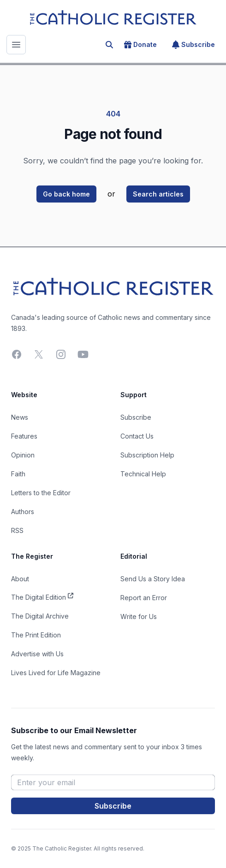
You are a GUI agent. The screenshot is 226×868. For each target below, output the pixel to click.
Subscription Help (147, 455)
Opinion (23, 455)
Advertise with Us (37, 654)
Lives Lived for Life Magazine (56, 673)
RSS (17, 530)
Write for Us (139, 616)
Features (24, 436)
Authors (23, 512)
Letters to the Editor (41, 493)
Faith (18, 474)
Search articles (158, 194)
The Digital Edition (42, 596)
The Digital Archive (40, 616)
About (20, 579)
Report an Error (144, 598)
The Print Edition (36, 635)
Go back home (66, 194)
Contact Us (137, 436)
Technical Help (143, 474)
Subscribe (193, 45)
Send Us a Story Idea (153, 579)
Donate (140, 45)
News (20, 417)
